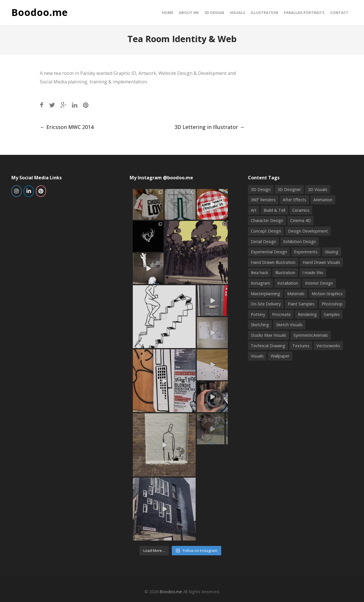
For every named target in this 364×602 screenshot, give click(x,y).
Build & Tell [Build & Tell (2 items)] (274, 210)
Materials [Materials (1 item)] (296, 294)
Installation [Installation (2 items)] (288, 283)
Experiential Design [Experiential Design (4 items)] (269, 252)
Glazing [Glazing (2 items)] (332, 252)
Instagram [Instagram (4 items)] (260, 283)
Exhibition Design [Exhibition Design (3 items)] (300, 242)
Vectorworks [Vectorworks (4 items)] (328, 346)
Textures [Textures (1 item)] (301, 346)
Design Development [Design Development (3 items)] (308, 231)
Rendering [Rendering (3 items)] (307, 314)
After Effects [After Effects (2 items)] (294, 200)
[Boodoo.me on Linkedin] (29, 191)
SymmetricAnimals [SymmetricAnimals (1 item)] (311, 335)
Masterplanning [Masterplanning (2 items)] (265, 294)
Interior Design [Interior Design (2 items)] (319, 283)
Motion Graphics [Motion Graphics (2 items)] (327, 294)
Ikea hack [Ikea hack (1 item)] (259, 273)
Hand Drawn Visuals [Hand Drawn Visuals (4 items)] (321, 262)
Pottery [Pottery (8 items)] (258, 314)
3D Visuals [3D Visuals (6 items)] (318, 189)
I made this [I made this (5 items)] (313, 273)
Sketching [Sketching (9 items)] (260, 325)
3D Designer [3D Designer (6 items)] (289, 189)
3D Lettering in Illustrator (210, 127)
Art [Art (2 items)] (254, 210)
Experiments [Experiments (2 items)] (306, 252)
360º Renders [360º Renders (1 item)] (263, 200)
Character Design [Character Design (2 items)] (267, 220)
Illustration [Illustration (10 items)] (285, 273)
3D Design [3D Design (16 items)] (261, 189)
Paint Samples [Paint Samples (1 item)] (301, 304)
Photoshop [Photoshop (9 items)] (332, 304)
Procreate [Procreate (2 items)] (281, 314)
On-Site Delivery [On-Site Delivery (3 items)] (266, 304)
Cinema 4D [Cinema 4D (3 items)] (301, 220)
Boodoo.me (40, 13)
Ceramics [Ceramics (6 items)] (301, 210)
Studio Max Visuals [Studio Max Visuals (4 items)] (269, 335)
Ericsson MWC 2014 (67, 127)
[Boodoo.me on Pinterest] (41, 191)
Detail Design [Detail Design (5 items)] (263, 242)
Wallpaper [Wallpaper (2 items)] (280, 356)
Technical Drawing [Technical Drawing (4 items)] (268, 346)
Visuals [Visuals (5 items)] (257, 356)
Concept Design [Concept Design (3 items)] (266, 231)
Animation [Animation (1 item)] (323, 200)
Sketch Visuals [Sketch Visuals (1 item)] (289, 325)
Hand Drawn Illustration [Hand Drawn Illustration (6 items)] (273, 262)
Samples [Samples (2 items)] (332, 314)
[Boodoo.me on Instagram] (16, 191)
